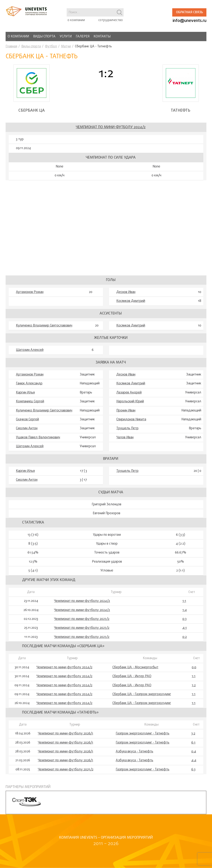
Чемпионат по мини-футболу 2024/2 (111, 127)
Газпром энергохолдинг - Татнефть (143, 734)
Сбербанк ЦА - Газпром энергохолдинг (142, 694)
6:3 (193, 770)
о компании (76, 20)
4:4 (194, 760)
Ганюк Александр (29, 384)
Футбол (51, 47)
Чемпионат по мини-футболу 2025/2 (66, 770)
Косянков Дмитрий (131, 301)
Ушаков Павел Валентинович (38, 438)
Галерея (83, 37)
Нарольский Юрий (130, 402)
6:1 (193, 743)
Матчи (66, 47)
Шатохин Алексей (30, 350)
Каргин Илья (25, 393)
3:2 (193, 734)
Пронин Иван (126, 411)
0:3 (184, 619)
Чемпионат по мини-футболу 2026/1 (66, 734)
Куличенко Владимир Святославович (44, 326)
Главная (11, 47)
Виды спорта (44, 37)
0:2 (185, 637)
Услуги (66, 37)
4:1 (185, 628)
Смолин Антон (27, 428)
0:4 (194, 752)
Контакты (102, 37)
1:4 (185, 610)
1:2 (194, 685)
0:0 (194, 667)
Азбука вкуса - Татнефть (134, 752)
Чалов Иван (125, 438)
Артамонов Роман (30, 292)
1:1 (184, 601)
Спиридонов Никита (131, 420)
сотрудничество (111, 20)
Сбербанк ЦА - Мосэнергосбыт (135, 667)
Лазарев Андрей (129, 393)
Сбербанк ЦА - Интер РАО (132, 676)
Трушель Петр (127, 428)
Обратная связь (189, 12)
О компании (18, 37)
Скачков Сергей (27, 420)
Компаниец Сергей (30, 402)
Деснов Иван (126, 292)
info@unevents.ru (190, 21)
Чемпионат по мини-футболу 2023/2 (82, 619)
